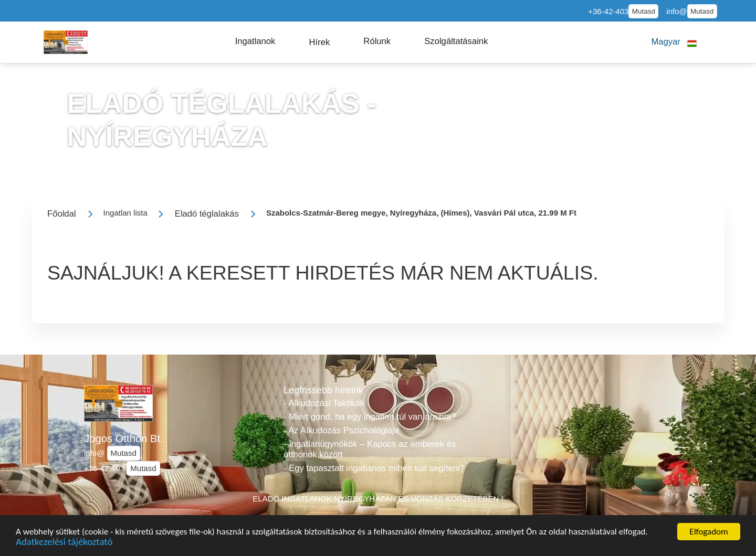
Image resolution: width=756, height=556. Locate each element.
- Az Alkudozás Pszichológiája (341, 430)
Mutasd (644, 11)
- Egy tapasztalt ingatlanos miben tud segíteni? (374, 468)
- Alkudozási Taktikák (324, 403)
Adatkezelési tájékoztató (64, 544)
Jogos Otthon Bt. (124, 439)
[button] (255, 41)
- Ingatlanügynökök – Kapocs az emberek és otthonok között (370, 449)
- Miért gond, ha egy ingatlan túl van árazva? (370, 417)
